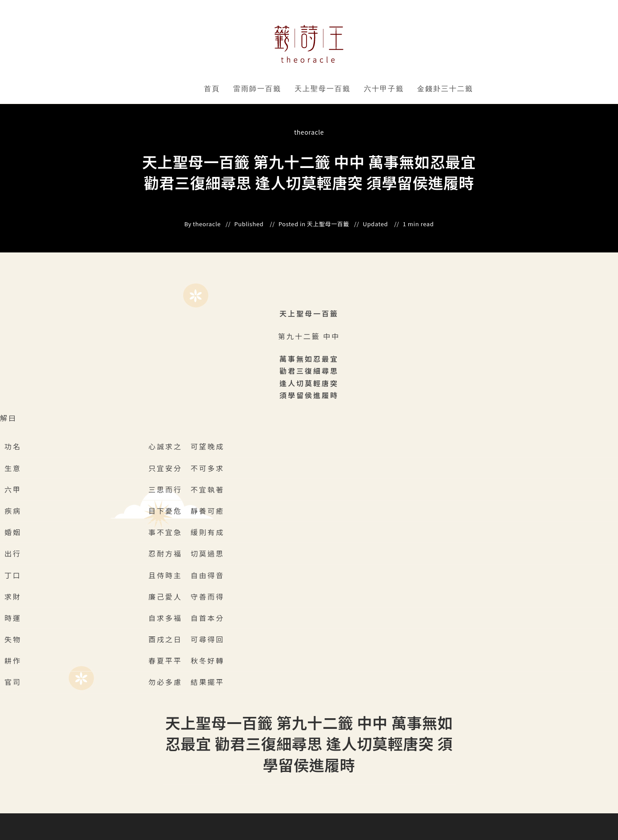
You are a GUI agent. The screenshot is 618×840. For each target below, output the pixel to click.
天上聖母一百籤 (323, 89)
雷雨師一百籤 (257, 89)
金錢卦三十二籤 (445, 89)
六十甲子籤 (384, 89)
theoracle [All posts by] (309, 132)
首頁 (212, 89)
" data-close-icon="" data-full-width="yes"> (283, 89)
